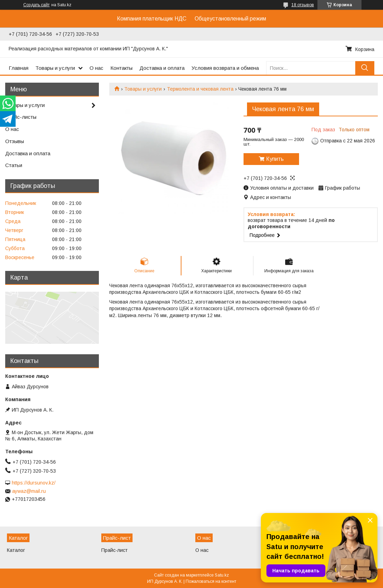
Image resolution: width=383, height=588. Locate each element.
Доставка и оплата (162, 68)
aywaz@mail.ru (29, 491)
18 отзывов (303, 5)
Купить (275, 159)
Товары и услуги (55, 68)
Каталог (16, 550)
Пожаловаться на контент (211, 581)
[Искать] (365, 68)
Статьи (14, 165)
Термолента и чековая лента (200, 89)
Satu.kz (222, 575)
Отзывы (15, 141)
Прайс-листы (21, 117)
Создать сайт (36, 5)
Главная (19, 68)
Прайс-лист (114, 550)
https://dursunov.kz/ (34, 483)
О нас (96, 68)
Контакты (121, 68)
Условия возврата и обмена (225, 68)
